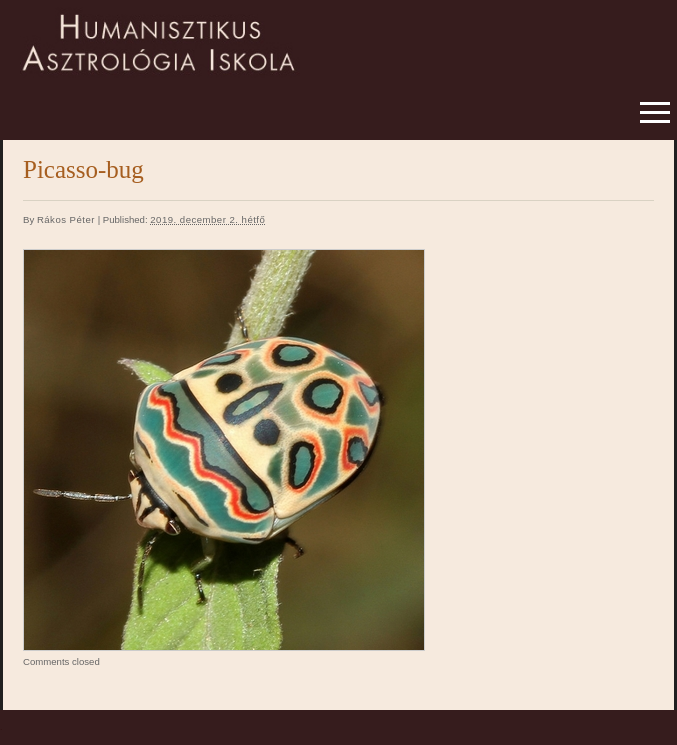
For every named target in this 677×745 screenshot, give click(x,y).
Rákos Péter (66, 219)
